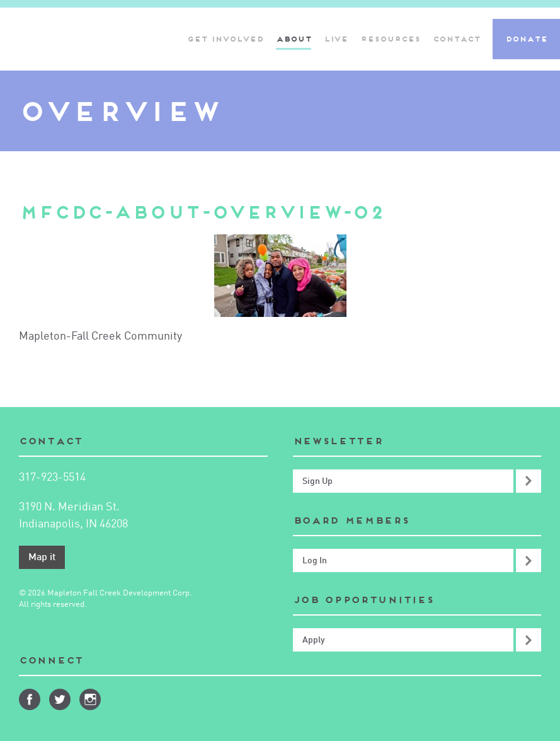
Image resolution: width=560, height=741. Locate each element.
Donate (526, 39)
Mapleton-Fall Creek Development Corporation (59, 39)
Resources (390, 39)
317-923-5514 (52, 478)
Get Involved (225, 39)
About (294, 39)
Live (336, 39)
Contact (456, 39)
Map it (42, 558)
